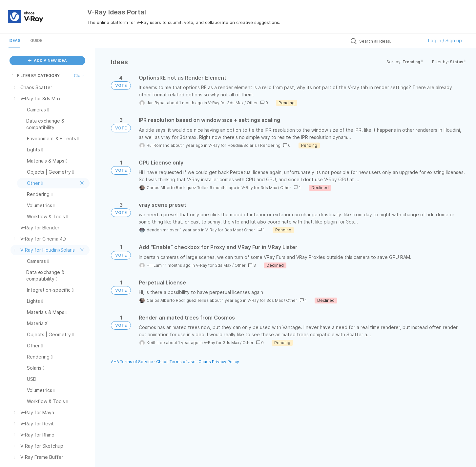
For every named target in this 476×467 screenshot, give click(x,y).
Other (252, 103)
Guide (36, 40)
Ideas (14, 40)
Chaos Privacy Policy (219, 362)
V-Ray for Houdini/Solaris (233, 145)
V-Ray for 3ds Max (226, 103)
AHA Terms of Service (133, 362)
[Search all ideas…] (390, 41)
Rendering (270, 145)
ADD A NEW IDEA (48, 60)
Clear (79, 76)
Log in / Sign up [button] (445, 40)
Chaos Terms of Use (176, 362)
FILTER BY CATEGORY (35, 76)
